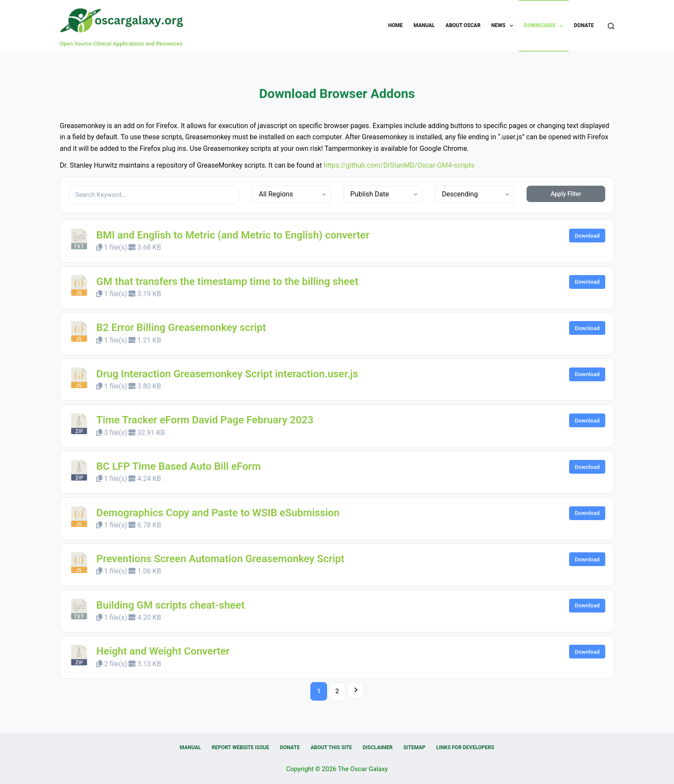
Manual (424, 25)
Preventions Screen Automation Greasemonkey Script (220, 559)
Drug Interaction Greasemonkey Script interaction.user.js (227, 374)
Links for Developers (465, 747)
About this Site (331, 747)
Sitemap (414, 747)
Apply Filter (566, 194)
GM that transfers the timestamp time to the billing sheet (227, 282)
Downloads (545, 26)
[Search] (611, 26)
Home (395, 25)
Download (587, 236)
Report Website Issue (241, 747)
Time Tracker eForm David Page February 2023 (205, 420)
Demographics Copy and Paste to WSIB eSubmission (218, 513)
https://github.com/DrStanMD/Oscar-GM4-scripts (399, 165)
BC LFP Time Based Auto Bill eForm (179, 466)
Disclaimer (378, 747)
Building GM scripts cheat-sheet (170, 605)
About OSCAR (463, 25)
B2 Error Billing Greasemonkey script (181, 328)
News (504, 26)
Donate (584, 25)
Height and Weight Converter (163, 651)
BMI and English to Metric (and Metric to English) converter (233, 235)
